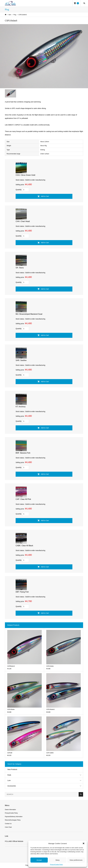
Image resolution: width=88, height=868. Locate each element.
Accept (39, 860)
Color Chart (8, 827)
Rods (9, 775)
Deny (57, 860)
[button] (84, 843)
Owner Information (10, 810)
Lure (9, 780)
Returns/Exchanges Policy (13, 820)
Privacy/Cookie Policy (56, 865)
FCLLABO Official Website (14, 841)
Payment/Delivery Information (14, 817)
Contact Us (8, 824)
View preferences (76, 860)
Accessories (12, 786)
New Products (12, 769)
